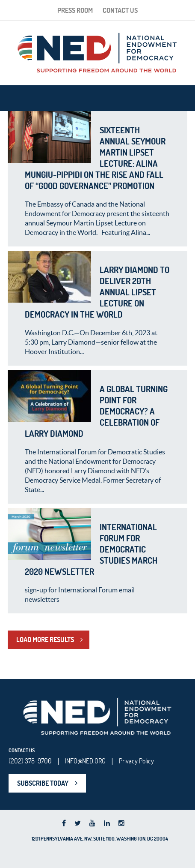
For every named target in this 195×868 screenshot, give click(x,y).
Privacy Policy (136, 761)
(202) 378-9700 (30, 761)
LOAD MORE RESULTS (45, 640)
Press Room (75, 10)
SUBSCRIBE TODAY (43, 783)
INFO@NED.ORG (85, 761)
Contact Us (120, 10)
